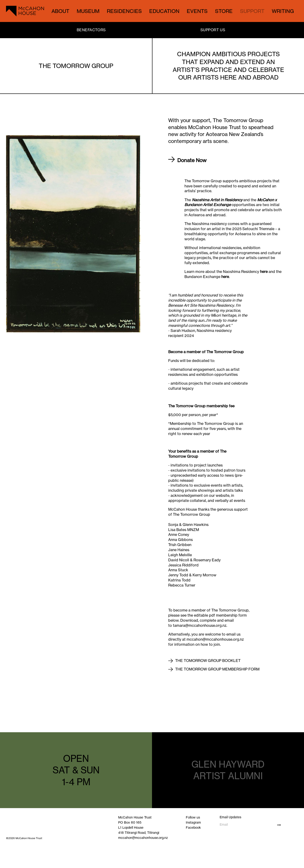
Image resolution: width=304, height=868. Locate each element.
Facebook (193, 827)
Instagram (193, 822)
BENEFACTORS (91, 30)
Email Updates (230, 817)
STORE (224, 11)
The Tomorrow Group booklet (208, 661)
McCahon (266, 200)
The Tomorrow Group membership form (217, 669)
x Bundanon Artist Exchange (231, 202)
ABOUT (60, 11)
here (264, 272)
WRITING (283, 11)
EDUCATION (164, 11)
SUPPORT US (213, 30)
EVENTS (197, 11)
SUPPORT (252, 11)
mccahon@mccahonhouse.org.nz (143, 838)
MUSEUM (88, 11)
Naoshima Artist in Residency (217, 200)
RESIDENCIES (124, 11)
